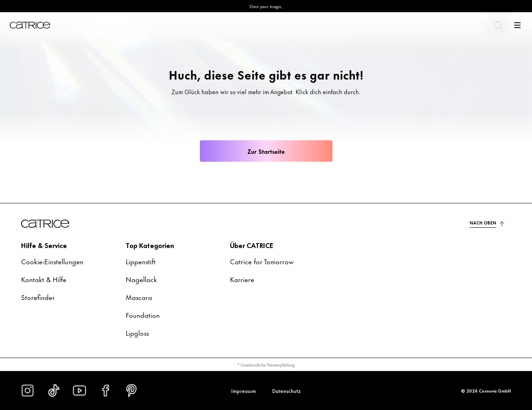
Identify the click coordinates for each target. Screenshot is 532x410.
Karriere (242, 279)
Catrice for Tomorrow (262, 261)
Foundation (143, 315)
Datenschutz (286, 391)
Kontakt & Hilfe (44, 279)
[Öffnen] (517, 25)
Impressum (243, 391)
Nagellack (141, 279)
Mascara (139, 297)
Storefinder (38, 297)
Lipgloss (137, 332)
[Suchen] (498, 25)
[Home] (30, 25)
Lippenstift (141, 261)
